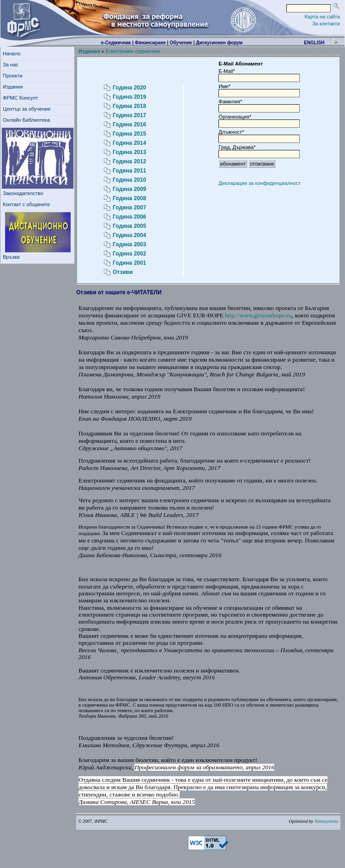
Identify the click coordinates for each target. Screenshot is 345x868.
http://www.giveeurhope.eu (258, 315)
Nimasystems (327, 821)
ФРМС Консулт (22, 98)
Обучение (181, 43)
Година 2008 (129, 198)
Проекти (14, 76)
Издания (14, 87)
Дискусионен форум (219, 43)
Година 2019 (129, 97)
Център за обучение (28, 109)
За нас (12, 65)
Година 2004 (129, 235)
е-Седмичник (116, 43)
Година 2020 (129, 88)
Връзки (12, 257)
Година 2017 (129, 115)
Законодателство (23, 193)
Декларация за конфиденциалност (260, 183)
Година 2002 (129, 254)
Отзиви (123, 272)
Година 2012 (129, 161)
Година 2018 (129, 106)
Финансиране (150, 43)
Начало (12, 54)
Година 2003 (129, 244)
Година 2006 (129, 217)
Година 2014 (129, 143)
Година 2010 (129, 180)
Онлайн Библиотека (26, 120)
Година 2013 (129, 152)
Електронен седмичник (133, 51)
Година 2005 (129, 226)
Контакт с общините (26, 204)
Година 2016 (129, 125)
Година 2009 (129, 189)
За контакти (326, 24)
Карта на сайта (322, 17)
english (314, 43)
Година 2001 (129, 263)
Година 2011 (129, 171)
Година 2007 (129, 208)
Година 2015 (129, 134)
